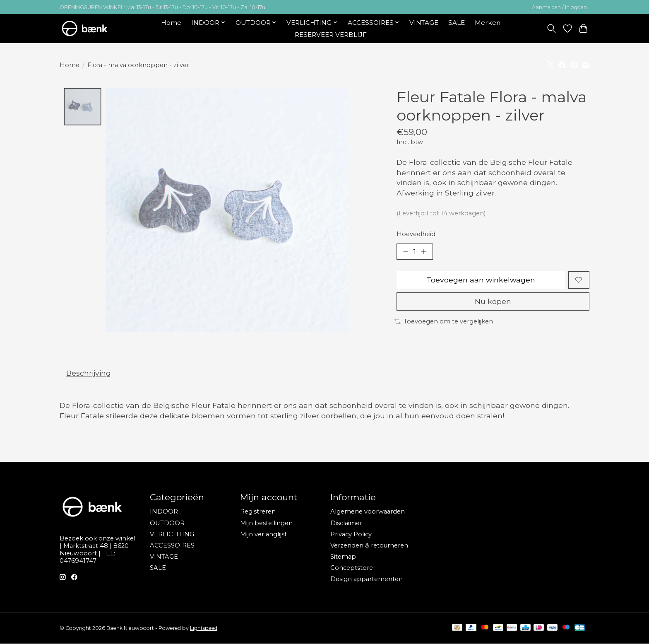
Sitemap (343, 557)
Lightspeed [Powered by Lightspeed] (204, 628)
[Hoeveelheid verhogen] (424, 251)
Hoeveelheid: (417, 234)
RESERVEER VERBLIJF (331, 35)
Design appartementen (367, 579)
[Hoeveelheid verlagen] (406, 251)
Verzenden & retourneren (369, 546)
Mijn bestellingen (266, 523)
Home (171, 23)
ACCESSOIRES (172, 546)
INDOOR (164, 512)
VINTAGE (424, 23)
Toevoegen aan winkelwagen (481, 280)
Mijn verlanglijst (263, 535)
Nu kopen (493, 302)
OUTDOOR (167, 523)
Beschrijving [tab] (89, 373)
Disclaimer (346, 523)
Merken (488, 23)
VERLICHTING (172, 535)
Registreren (258, 512)
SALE (457, 23)
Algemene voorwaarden (368, 512)
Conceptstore (352, 568)
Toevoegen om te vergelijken (444, 322)
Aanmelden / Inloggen (559, 7)
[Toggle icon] (552, 29)
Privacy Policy (351, 535)
